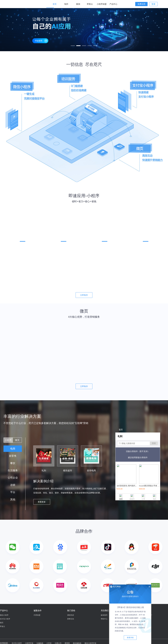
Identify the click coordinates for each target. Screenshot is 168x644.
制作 (66, 4)
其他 (13, 499)
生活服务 (13, 470)
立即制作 (84, 295)
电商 (13, 449)
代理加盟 (37, 615)
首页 (55, 4)
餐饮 (13, 463)
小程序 (8, 440)
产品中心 (113, 4)
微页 (17, 440)
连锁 (13, 485)
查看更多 (42, 502)
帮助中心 (104, 619)
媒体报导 (104, 615)
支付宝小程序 (5, 619)
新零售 (13, 456)
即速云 (3, 626)
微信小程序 (4, 615)
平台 (13, 492)
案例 (78, 4)
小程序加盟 (102, 4)
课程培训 (71, 615)
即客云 (90, 4)
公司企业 (13, 478)
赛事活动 (71, 619)
